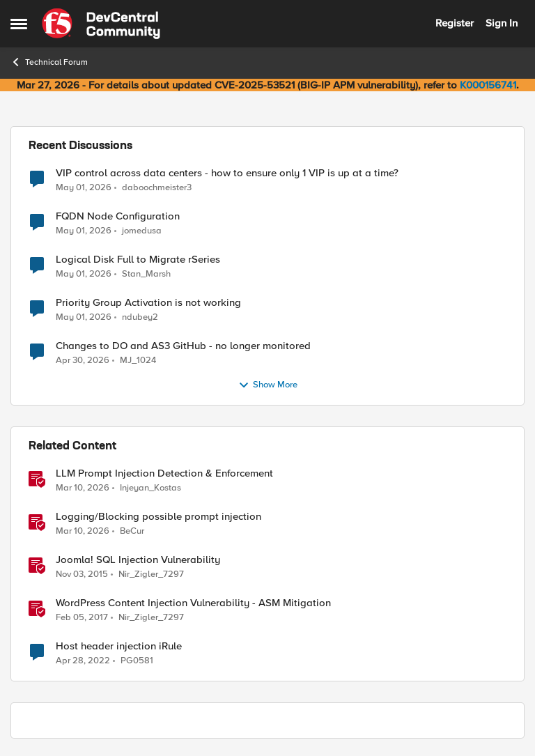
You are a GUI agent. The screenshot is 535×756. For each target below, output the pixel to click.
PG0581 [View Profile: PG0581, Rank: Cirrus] (137, 661)
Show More (268, 385)
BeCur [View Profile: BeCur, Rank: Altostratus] (132, 531)
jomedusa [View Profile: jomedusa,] (142, 231)
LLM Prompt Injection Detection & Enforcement (164, 473)
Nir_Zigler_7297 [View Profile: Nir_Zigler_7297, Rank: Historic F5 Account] (151, 574)
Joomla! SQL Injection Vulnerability (138, 560)
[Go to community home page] (101, 24)
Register (455, 23)
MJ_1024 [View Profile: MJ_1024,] (138, 361)
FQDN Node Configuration (118, 216)
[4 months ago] (83, 488)
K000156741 (488, 85)
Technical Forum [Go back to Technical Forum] (49, 62)
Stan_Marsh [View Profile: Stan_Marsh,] (146, 274)
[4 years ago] (83, 661)
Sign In (502, 23)
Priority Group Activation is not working (148, 303)
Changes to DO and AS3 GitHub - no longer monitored (183, 346)
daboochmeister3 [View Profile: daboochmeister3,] (157, 187)
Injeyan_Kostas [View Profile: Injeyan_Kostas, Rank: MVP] (150, 488)
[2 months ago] (84, 187)
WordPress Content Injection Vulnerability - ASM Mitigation (193, 603)
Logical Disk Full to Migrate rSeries (138, 260)
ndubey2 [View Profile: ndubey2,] (140, 317)
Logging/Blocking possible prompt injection (158, 517)
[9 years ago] (82, 618)
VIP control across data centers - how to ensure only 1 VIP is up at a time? (227, 173)
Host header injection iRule (119, 646)
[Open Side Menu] (19, 24)
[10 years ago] (82, 575)
